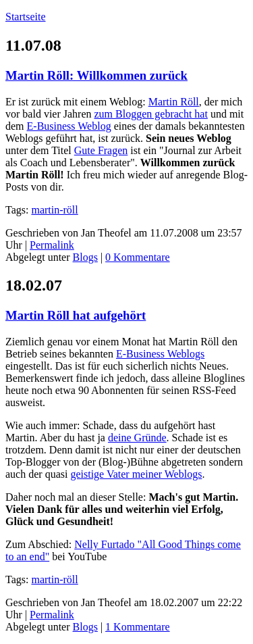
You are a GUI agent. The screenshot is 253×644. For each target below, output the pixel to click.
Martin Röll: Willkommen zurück (96, 75)
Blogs (85, 257)
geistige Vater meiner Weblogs (136, 474)
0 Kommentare (138, 257)
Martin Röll (174, 102)
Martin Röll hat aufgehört (76, 315)
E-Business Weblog (69, 126)
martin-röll (54, 210)
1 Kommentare (138, 627)
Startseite (26, 17)
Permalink (52, 245)
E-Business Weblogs (160, 354)
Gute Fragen (101, 150)
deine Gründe (137, 438)
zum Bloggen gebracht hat (151, 114)
